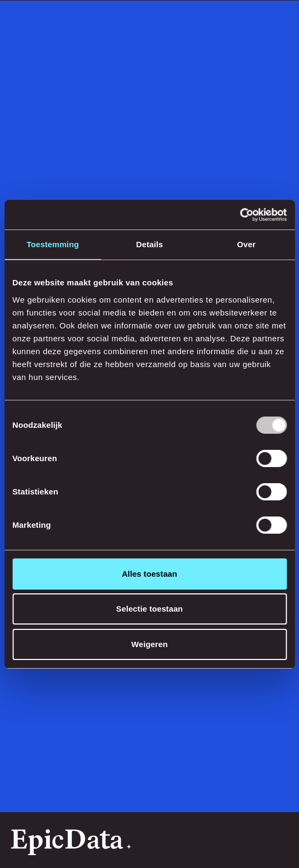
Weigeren (149, 644)
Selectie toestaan (149, 609)
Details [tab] (150, 244)
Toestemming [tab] (53, 244)
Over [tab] (247, 244)
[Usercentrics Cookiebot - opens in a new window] (240, 215)
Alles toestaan (149, 574)
